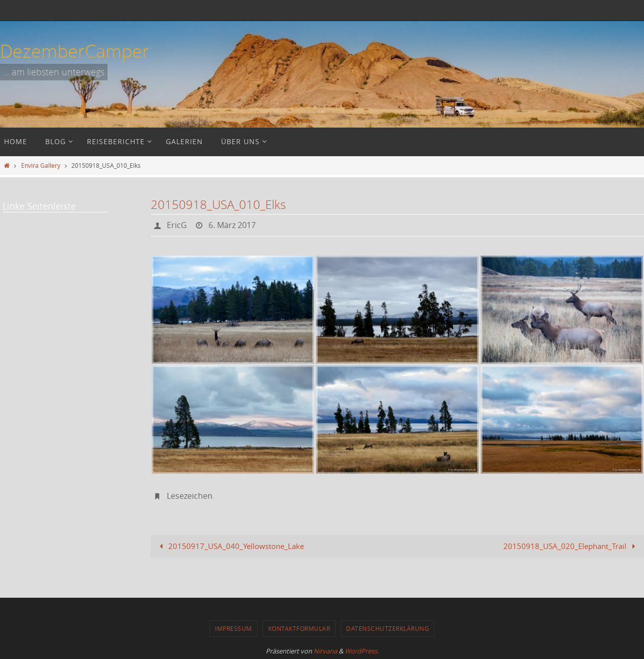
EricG (177, 225)
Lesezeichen (190, 495)
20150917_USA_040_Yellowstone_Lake (230, 545)
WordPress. (362, 650)
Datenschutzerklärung (388, 627)
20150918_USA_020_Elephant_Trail (571, 545)
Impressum (234, 627)
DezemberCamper (75, 51)
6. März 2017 (232, 225)
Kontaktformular (299, 627)
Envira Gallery (41, 165)
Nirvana (325, 650)
